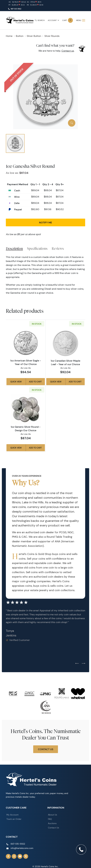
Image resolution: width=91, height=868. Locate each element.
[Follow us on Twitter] (26, 856)
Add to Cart (35, 382)
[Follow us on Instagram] (14, 856)
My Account (12, 815)
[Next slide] (83, 664)
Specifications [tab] (37, 249)
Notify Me (45, 222)
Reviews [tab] (58, 249)
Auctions (52, 823)
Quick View (16, 382)
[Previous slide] (77, 664)
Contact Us (46, 749)
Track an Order (14, 819)
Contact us (68, 51)
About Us (52, 815)
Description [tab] (14, 249)
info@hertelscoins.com (22, 848)
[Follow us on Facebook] (8, 856)
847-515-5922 (16, 9)
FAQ (50, 819)
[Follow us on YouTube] (20, 856)
